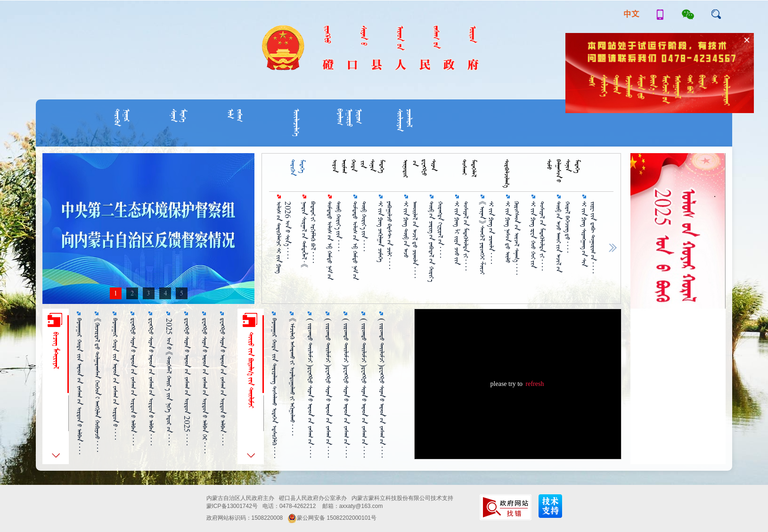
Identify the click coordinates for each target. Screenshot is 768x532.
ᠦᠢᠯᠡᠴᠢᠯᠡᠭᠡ (296, 123)
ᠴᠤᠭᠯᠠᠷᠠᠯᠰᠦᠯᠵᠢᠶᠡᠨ (404, 120)
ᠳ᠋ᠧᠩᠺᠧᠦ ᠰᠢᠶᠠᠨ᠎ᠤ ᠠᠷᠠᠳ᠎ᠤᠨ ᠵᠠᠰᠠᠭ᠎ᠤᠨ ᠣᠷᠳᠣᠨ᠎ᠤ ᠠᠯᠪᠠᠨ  (133, 382)
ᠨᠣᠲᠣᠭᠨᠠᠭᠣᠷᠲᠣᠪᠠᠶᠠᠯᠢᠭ (349, 118)
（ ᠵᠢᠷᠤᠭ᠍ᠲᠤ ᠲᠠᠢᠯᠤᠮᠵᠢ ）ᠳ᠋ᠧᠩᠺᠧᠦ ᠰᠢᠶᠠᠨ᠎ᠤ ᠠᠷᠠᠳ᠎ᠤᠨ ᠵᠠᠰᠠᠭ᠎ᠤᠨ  (310, 388)
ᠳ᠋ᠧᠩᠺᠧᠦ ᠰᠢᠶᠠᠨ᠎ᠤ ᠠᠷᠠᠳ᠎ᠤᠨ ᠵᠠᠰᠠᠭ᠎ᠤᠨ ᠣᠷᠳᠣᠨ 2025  (187, 382)
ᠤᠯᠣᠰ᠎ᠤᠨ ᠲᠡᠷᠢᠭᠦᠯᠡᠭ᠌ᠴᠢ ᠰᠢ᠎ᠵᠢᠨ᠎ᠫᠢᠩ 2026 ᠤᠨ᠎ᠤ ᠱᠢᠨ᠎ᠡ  (283, 237)
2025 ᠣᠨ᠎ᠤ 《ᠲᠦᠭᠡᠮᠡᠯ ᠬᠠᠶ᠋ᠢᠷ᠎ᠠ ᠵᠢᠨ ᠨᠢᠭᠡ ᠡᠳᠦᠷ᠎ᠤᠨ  (169, 382)
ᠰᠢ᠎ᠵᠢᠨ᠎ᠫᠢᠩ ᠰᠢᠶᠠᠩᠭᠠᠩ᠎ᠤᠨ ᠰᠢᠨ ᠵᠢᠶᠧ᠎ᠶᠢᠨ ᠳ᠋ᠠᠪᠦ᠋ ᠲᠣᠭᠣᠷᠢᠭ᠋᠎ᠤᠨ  (588, 237)
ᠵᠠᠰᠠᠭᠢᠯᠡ (235, 115)
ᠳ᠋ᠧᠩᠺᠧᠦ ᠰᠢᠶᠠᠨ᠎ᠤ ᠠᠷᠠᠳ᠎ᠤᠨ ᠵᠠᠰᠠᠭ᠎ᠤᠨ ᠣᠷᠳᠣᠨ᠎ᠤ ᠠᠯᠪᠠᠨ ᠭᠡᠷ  (205, 386)
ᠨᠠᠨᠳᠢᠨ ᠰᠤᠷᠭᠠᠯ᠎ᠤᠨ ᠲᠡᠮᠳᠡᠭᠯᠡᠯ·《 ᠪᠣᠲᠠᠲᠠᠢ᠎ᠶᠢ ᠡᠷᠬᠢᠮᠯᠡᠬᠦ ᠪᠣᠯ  (309, 235)
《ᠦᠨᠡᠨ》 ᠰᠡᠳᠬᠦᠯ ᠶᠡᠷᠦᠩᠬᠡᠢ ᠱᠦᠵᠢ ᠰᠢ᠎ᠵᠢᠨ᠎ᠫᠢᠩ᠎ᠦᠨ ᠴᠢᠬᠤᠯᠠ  (487, 238)
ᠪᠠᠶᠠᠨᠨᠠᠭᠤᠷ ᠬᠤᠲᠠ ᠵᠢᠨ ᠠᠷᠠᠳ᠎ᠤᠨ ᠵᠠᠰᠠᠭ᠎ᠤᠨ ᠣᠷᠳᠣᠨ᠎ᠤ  (115, 379)
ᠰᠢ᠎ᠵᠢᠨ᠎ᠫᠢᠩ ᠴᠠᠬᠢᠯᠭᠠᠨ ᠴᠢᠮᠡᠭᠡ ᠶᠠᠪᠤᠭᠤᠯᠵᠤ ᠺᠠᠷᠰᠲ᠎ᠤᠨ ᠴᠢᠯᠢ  (385, 235)
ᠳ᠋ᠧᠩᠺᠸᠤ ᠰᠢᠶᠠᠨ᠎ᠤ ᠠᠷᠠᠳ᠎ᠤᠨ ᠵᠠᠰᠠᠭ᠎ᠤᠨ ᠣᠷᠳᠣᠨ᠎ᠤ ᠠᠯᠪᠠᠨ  (223, 382)
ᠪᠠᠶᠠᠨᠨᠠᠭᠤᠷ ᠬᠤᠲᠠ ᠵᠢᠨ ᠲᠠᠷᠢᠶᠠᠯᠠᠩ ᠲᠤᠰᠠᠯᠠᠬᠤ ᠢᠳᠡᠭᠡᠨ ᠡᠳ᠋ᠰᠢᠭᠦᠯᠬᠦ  (274, 388)
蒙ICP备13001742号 (232, 506)
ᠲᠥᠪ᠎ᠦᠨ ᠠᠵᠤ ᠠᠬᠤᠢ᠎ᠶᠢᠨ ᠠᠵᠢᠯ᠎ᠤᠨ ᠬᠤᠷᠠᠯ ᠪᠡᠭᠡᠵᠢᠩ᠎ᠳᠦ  (563, 237)
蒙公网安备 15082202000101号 (332, 518)
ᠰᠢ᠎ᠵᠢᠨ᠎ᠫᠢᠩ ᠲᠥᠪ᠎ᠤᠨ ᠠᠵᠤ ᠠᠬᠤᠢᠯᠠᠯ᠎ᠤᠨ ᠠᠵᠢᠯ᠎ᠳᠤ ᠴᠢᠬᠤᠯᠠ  (410, 240)
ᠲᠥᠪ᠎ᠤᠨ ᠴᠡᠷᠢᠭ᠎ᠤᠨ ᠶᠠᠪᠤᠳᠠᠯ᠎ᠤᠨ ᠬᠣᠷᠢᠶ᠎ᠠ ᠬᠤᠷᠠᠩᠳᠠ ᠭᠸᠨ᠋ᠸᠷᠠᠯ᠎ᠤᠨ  (436, 241)
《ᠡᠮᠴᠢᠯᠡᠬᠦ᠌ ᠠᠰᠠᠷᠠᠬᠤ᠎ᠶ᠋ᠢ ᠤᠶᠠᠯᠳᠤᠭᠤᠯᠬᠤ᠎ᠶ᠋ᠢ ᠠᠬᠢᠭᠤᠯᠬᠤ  (292, 377)
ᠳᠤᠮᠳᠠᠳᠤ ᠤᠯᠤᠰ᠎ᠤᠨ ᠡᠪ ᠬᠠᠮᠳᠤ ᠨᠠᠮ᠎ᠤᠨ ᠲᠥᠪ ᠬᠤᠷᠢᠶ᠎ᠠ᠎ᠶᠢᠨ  (359, 241)
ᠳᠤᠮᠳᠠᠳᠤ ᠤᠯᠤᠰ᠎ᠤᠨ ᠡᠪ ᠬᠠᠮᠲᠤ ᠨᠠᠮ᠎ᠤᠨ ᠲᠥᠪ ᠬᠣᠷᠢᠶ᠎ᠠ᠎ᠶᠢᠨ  (334, 241)
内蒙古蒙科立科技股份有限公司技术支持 (402, 498)
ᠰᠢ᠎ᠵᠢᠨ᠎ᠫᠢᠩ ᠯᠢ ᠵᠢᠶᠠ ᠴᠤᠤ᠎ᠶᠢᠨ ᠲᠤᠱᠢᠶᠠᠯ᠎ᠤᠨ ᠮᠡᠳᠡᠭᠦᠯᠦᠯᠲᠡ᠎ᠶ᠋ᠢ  (461, 236)
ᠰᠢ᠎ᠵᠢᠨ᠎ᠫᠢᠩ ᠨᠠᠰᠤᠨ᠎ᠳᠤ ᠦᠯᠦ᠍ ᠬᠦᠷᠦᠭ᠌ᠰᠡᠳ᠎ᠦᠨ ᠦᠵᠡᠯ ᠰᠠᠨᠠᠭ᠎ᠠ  (512, 238)
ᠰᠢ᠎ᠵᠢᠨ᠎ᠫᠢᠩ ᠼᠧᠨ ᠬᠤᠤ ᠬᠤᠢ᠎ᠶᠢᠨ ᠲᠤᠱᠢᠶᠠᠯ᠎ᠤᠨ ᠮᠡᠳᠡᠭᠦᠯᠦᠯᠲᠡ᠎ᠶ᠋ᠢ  (538, 236)
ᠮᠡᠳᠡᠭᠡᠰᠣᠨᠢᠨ (178, 115)
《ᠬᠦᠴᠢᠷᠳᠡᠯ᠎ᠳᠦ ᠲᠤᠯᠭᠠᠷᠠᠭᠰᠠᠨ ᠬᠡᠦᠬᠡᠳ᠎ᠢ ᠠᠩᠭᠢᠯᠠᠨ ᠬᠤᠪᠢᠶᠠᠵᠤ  (97, 385)
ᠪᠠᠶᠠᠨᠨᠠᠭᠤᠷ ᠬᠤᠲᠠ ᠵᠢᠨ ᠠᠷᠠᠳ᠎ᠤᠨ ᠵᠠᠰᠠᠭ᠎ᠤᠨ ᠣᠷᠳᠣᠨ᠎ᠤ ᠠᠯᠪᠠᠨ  (79, 386)
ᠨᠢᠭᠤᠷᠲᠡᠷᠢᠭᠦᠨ (122, 118)
